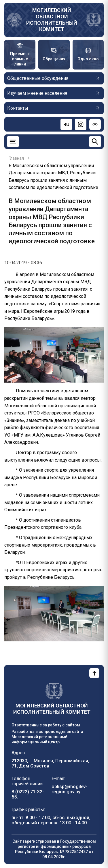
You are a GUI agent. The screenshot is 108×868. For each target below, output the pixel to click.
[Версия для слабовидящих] (95, 124)
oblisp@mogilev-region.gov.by (70, 789)
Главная (16, 158)
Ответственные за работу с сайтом (46, 725)
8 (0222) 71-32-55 (28, 794)
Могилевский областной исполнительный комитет (52, 20)
